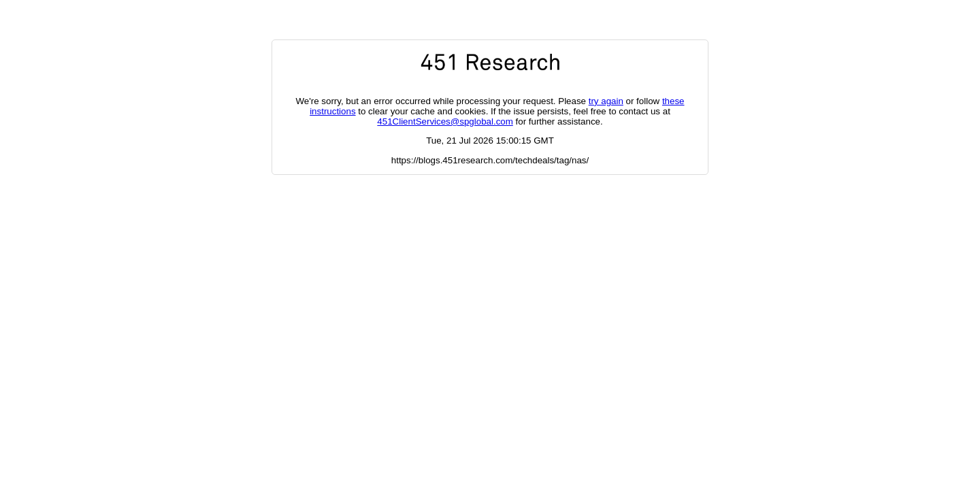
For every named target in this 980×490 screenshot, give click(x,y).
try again (606, 101)
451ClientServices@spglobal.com (445, 121)
